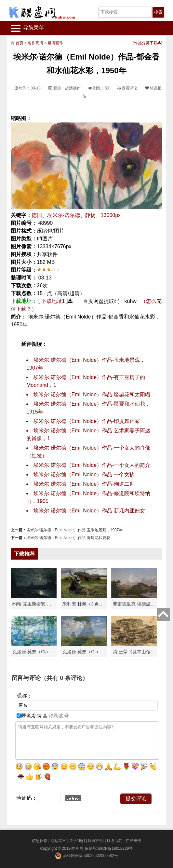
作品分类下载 (147, 43)
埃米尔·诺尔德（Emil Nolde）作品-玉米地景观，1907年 (74, 530)
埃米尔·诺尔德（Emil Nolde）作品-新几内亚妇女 (89, 511)
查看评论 (127, 88)
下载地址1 (53, 301)
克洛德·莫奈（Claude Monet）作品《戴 (102, 652)
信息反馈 (40, 841)
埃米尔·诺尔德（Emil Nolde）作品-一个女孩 (84, 475)
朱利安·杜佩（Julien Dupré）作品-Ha (100, 604)
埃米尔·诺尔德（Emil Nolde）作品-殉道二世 (84, 484)
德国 (37, 215)
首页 (20, 43)
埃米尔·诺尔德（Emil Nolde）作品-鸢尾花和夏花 (68, 538)
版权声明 (96, 841)
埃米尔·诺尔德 (63, 215)
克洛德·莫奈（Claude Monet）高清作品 (52, 652)
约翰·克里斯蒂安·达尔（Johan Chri (47, 604)
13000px (111, 215)
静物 (90, 215)
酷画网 (78, 848)
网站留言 (58, 841)
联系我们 (115, 841)
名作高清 (35, 43)
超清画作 (55, 43)
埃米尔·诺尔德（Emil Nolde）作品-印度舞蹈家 (87, 421)
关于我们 (77, 841)
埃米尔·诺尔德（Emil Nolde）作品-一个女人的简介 (92, 465)
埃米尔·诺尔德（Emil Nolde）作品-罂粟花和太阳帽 (92, 394)
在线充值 (133, 841)
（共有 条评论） (64, 678)
